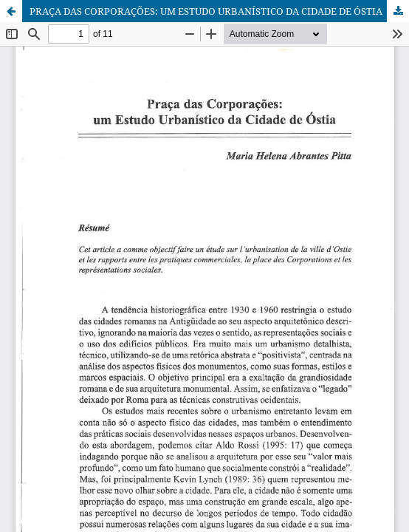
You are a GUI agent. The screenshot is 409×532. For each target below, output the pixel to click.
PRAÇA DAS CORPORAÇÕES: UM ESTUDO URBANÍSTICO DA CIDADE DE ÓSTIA (206, 11)
